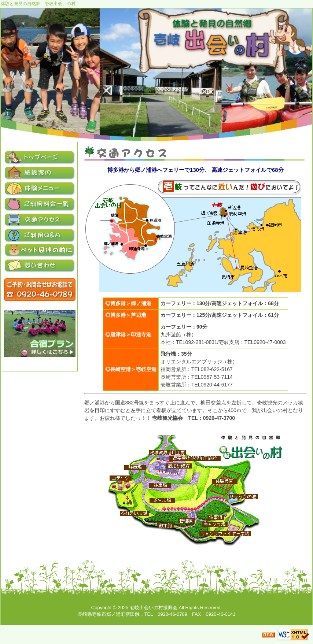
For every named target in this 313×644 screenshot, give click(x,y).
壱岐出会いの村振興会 (154, 608)
